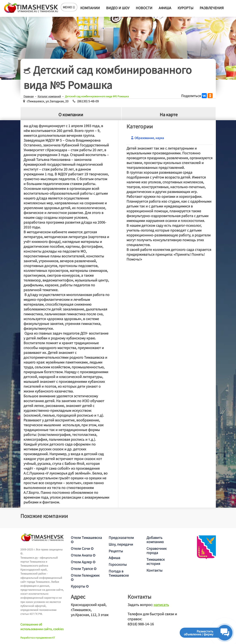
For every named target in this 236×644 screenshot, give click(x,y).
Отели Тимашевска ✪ (86, 540)
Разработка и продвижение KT (38, 637)
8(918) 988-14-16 (141, 624)
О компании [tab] (71, 114)
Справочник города (157, 550)
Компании (90, 8)
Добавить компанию (155, 540)
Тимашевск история (156, 561)
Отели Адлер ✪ (83, 562)
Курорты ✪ (80, 586)
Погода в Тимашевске (119, 573)
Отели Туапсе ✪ (84, 568)
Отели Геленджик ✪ (85, 577)
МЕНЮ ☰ (69, 7)
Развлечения (212, 8)
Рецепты (116, 551)
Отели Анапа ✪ (83, 555)
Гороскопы (118, 564)
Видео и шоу (118, 8)
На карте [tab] (169, 114)
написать (161, 605)
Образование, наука (147, 138)
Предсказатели (121, 537)
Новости (144, 8)
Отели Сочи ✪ (82, 548)
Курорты (185, 8)
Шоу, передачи (121, 544)
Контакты (154, 570)
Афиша (165, 8)
